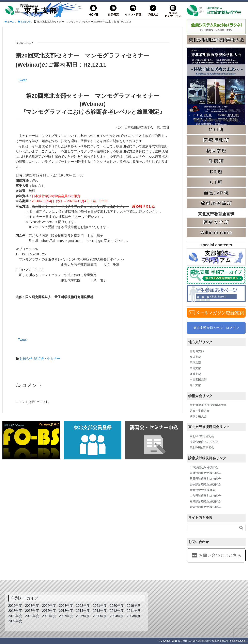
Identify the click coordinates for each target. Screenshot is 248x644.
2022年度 (83, 606)
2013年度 (100, 611)
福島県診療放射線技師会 (205, 501)
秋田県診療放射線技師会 (205, 479)
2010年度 (15, 616)
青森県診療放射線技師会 (205, 473)
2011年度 (134, 611)
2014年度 (83, 611)
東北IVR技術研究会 (202, 447)
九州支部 (195, 385)
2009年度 (32, 616)
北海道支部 (197, 351)
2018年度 (15, 611)
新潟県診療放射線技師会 (205, 507)
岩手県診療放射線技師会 (205, 484)
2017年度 (32, 611)
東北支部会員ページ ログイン (216, 328)
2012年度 (117, 611)
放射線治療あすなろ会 (204, 442)
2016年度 (49, 611)
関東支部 (195, 357)
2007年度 (66, 616)
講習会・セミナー (47, 359)
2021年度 (100, 606)
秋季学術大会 (198, 416)
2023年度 (66, 606)
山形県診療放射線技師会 (205, 496)
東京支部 (195, 362)
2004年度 (117, 616)
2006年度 (83, 616)
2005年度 (100, 616)
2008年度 (49, 616)
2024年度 (49, 606)
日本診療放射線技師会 (204, 467)
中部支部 (195, 368)
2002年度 (15, 621)
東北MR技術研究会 (202, 436)
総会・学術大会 (200, 411)
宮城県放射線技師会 (202, 490)
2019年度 (134, 606)
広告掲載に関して (233, 111)
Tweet (22, 80)
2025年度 (32, 606)
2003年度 (134, 616)
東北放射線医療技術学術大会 (208, 405)
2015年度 (66, 611)
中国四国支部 (198, 379)
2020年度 (117, 606)
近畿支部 (195, 374)
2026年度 (15, 606)
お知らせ (26, 359)
